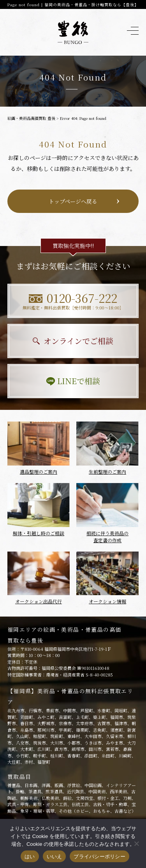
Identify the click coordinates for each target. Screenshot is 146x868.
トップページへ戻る (73, 201)
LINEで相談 (73, 381)
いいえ (55, 857)
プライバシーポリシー (99, 857)
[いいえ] (136, 843)
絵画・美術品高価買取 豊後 (31, 118)
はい (30, 857)
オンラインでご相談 (73, 341)
